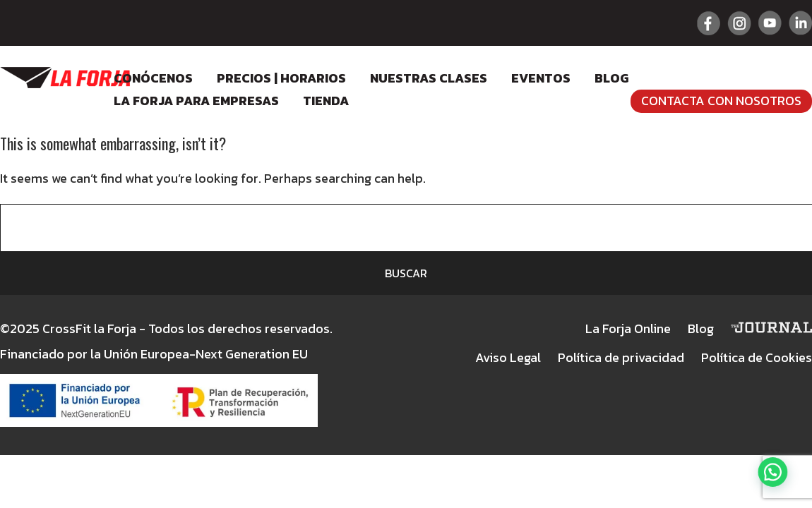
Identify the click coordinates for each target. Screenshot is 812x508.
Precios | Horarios (281, 78)
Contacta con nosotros (721, 101)
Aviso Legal (508, 357)
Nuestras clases (429, 78)
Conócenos (153, 78)
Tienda (326, 101)
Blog (611, 78)
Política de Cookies (757, 357)
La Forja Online (628, 328)
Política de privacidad (621, 357)
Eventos (541, 78)
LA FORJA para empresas (196, 101)
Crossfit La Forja (65, 78)
